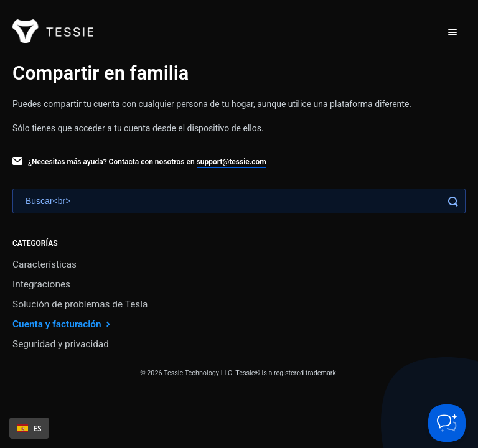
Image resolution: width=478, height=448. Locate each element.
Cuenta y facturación (63, 324)
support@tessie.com (232, 162)
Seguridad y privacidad (61, 344)
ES (30, 428)
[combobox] (29, 428)
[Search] (239, 201)
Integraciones (41, 284)
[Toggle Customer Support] (447, 423)
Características (45, 264)
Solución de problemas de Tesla (80, 304)
